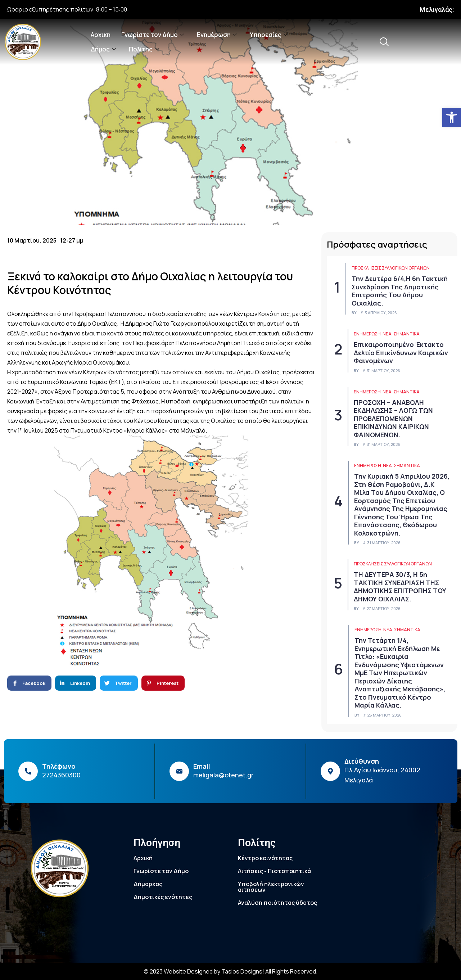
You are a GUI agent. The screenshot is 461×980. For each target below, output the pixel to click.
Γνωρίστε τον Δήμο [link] (153, 35)
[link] (452, 117)
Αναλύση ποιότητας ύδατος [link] (277, 903)
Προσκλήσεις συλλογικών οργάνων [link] (391, 268)
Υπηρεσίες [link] (269, 35)
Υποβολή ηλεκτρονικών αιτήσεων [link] (271, 887)
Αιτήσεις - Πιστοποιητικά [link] (274, 871)
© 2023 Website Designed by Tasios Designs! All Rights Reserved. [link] (230, 971)
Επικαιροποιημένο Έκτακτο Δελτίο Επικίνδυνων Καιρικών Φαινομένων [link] (401, 353)
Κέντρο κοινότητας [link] (265, 858)
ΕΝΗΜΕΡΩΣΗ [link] (367, 334)
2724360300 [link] (61, 775)
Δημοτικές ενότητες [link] (163, 897)
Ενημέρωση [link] (217, 35)
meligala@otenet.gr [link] (223, 775)
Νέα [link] (387, 334)
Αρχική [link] (101, 35)
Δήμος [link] (103, 49)
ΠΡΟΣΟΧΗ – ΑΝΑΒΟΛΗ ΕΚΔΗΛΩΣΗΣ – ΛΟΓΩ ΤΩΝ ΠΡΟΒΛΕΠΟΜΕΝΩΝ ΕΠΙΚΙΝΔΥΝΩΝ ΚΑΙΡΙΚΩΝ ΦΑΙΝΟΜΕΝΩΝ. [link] (393, 419)
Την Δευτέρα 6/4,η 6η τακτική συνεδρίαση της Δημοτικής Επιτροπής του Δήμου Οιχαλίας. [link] (400, 291)
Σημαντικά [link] (406, 334)
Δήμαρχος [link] (148, 884)
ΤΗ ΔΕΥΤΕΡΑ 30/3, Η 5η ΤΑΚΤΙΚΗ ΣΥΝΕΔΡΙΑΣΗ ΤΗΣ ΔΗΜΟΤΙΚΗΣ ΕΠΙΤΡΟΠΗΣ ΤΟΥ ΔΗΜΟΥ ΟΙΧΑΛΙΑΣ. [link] (400, 587)
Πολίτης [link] (144, 49)
